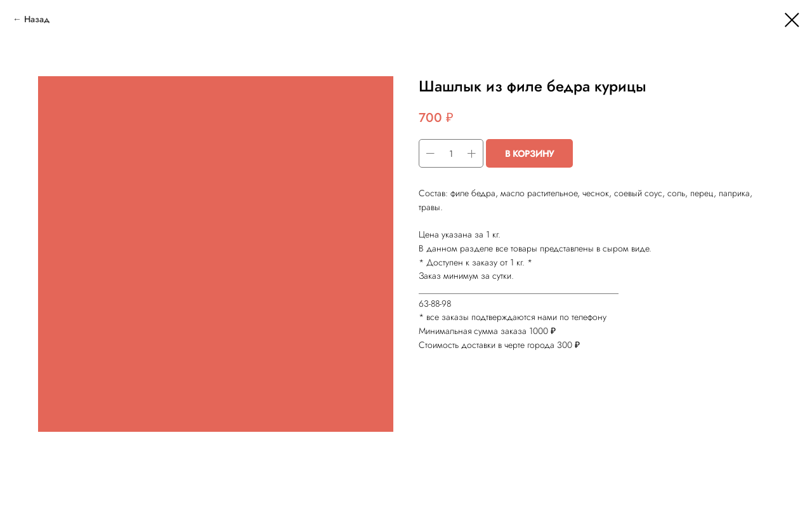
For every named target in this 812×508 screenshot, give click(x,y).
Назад (37, 19)
